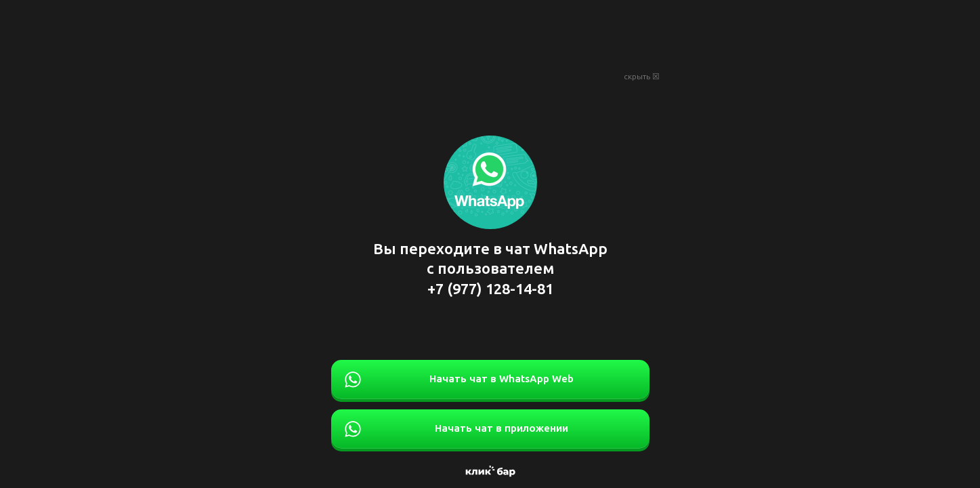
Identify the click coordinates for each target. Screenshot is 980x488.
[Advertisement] (490, 34)
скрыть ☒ (642, 77)
